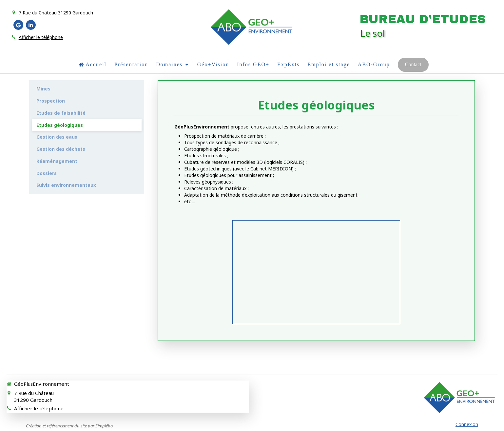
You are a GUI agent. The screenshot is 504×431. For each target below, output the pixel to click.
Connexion (467, 424)
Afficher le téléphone (41, 37)
